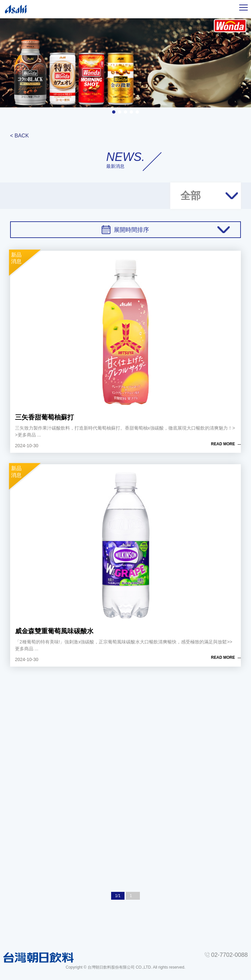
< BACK (19, 136)
